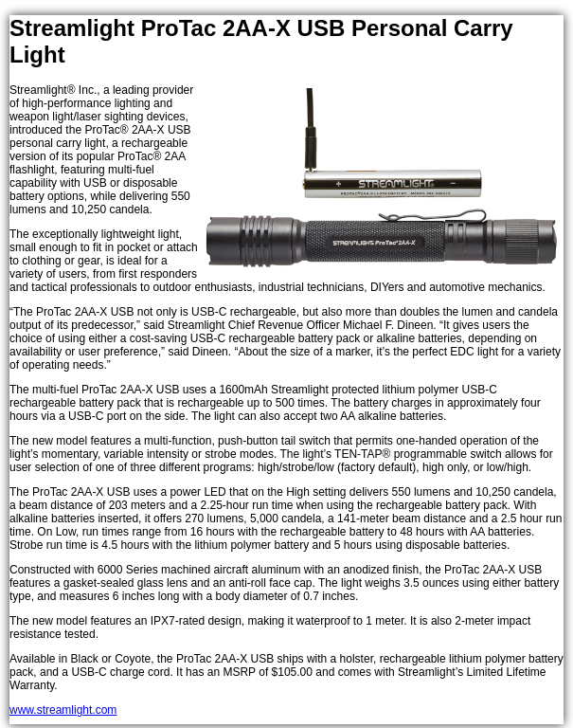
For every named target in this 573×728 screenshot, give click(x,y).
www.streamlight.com (63, 710)
